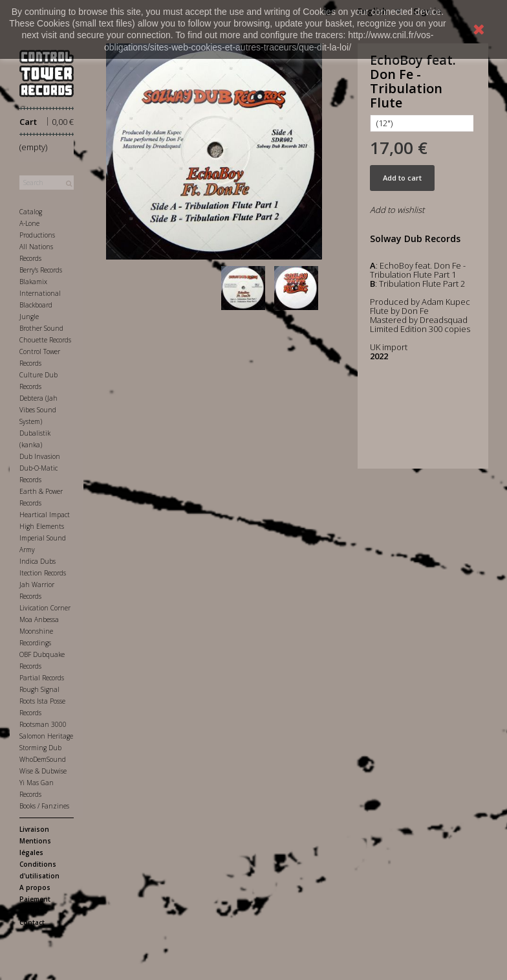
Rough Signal (39, 689)
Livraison (34, 829)
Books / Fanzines (44, 806)
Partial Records (42, 678)
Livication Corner (45, 608)
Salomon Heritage (46, 736)
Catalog (31, 212)
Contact (32, 922)
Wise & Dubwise (43, 771)
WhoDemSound (43, 759)
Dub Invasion (40, 456)
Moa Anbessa (39, 619)
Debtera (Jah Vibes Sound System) (38, 410)
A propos (35, 887)
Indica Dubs (38, 561)
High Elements (42, 526)
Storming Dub (40, 748)
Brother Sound (41, 328)
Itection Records (43, 573)
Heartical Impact (45, 515)
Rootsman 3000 (43, 724)
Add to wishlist (397, 210)
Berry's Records (41, 270)
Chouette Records (45, 340)
